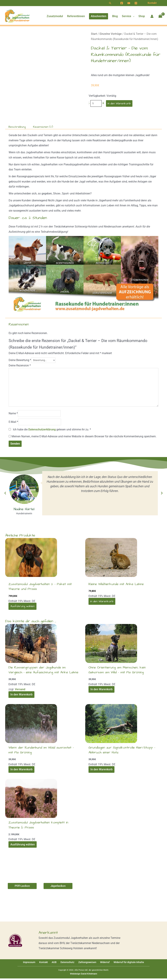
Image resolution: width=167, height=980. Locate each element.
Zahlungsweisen (86, 964)
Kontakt (47, 964)
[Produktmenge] (96, 104)
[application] (133, 16)
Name (13, 415)
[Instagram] (136, 3)
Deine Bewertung (20, 360)
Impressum (34, 964)
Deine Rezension (20, 366)
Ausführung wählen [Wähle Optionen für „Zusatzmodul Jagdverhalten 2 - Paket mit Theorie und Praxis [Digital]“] (22, 608)
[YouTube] (129, 3)
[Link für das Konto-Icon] (152, 16)
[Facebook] (122, 3)
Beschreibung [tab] (17, 127)
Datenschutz (67, 964)
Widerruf (102, 964)
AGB (56, 964)
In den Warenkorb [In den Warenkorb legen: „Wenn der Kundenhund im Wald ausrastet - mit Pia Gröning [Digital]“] (21, 771)
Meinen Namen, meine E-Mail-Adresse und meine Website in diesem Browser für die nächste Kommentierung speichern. (84, 438)
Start (94, 34)
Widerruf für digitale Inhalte (124, 964)
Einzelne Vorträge (111, 34)
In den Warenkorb (119, 103)
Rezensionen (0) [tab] (43, 127)
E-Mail (13, 423)
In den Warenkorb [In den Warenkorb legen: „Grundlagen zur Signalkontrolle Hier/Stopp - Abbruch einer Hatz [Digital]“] (101, 771)
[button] (110, 3)
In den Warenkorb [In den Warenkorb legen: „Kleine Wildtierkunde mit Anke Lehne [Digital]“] (102, 603)
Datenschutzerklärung (42, 431)
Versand (20, 691)
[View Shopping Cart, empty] (160, 16)
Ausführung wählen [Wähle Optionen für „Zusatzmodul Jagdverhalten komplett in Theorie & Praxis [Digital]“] (22, 846)
